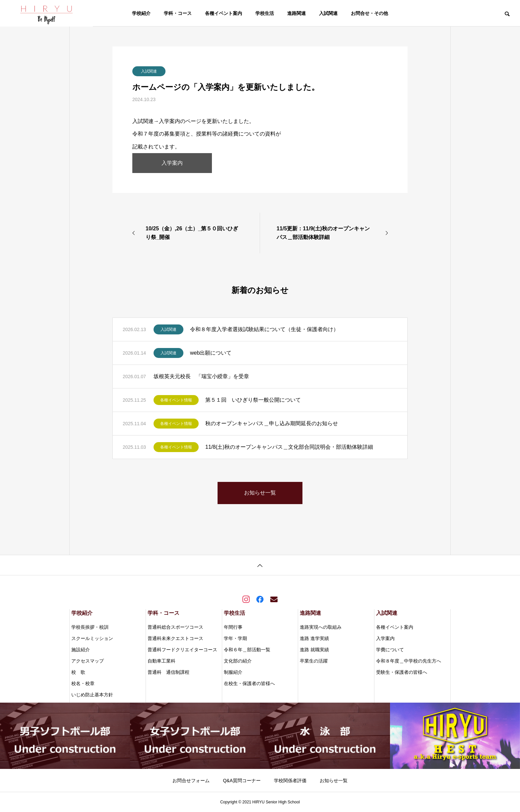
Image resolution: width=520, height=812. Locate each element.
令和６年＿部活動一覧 (247, 650)
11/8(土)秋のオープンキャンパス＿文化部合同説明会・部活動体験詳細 (289, 447)
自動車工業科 (162, 661)
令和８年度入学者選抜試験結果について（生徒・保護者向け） (264, 329)
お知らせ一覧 (334, 781)
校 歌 (78, 672)
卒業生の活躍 (314, 661)
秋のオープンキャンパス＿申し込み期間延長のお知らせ (272, 423)
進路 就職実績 (314, 650)
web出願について (211, 353)
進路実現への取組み (321, 627)
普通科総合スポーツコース (175, 627)
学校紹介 (141, 13)
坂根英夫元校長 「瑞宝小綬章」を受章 (201, 376)
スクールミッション (92, 638)
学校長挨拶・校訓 (90, 627)
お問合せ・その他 (369, 13)
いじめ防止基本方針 (92, 695)
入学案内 (172, 163)
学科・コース (178, 13)
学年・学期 (235, 638)
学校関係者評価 (290, 781)
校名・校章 (83, 683)
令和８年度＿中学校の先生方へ (409, 661)
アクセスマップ (88, 661)
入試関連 (328, 13)
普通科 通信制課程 (168, 672)
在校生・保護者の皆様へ (249, 683)
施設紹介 (81, 650)
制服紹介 (233, 672)
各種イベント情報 (176, 400)
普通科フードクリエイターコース (182, 650)
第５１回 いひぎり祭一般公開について (253, 400)
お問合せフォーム (191, 781)
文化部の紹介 (238, 661)
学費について (390, 650)
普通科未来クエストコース (175, 638)
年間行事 (233, 627)
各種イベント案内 (224, 13)
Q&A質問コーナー (242, 781)
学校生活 (265, 13)
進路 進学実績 (314, 638)
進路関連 (296, 13)
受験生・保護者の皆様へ (402, 672)
